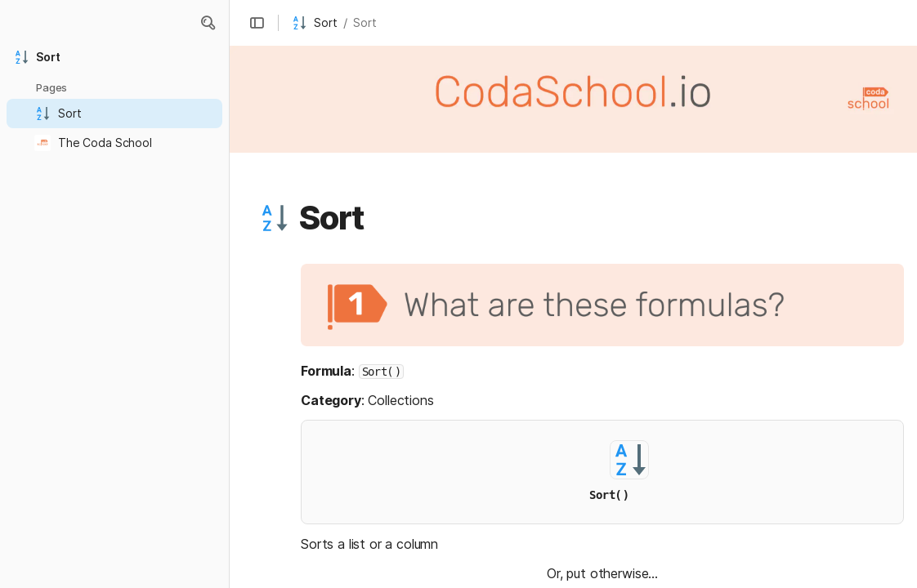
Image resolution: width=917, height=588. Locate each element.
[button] (257, 23)
